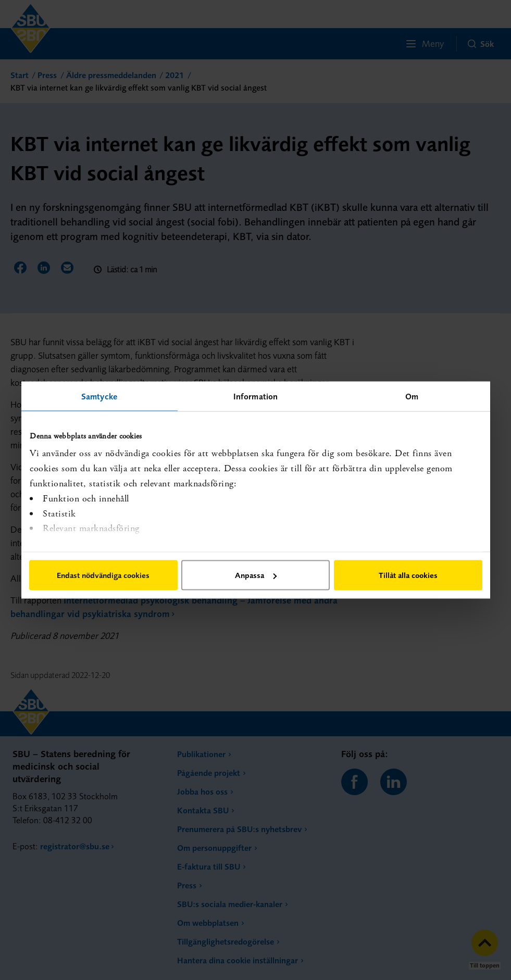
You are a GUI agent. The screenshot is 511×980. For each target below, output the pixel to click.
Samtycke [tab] (99, 396)
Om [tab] (412, 396)
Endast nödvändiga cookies (103, 575)
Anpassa (256, 575)
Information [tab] (255, 396)
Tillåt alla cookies (408, 575)
